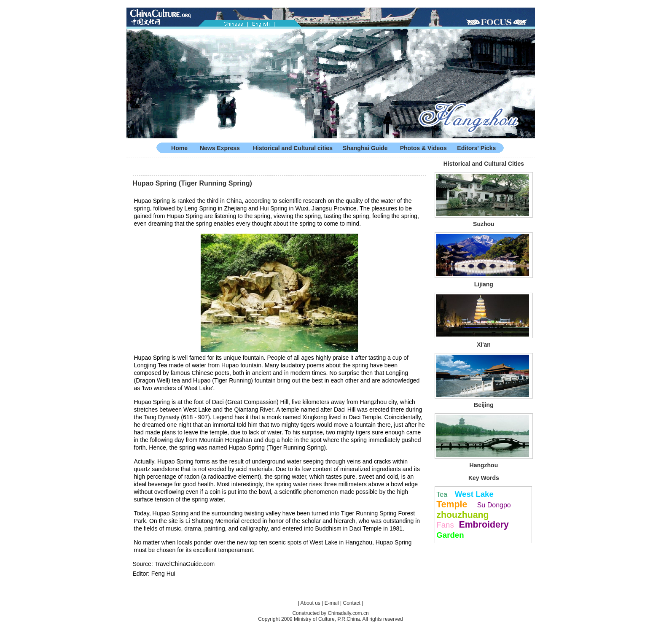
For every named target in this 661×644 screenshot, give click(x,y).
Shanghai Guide (365, 148)
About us (310, 603)
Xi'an (484, 345)
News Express (220, 148)
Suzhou (484, 224)
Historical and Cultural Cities (484, 164)
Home (179, 148)
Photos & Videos (423, 148)
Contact (351, 603)
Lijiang (484, 284)
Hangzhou (484, 465)
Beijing (484, 405)
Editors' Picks (476, 148)
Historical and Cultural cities (293, 148)
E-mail (332, 603)
